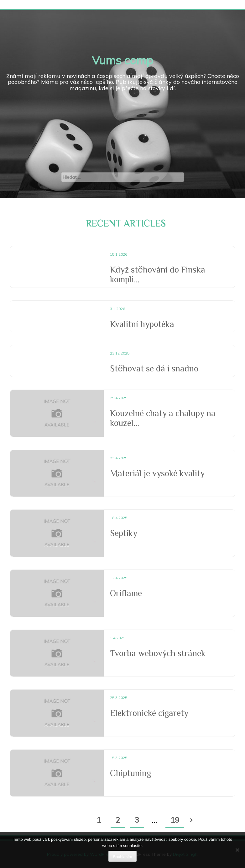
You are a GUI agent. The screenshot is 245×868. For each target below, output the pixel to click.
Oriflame (126, 593)
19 (175, 820)
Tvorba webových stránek (158, 653)
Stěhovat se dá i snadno (154, 368)
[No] (237, 850)
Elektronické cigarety (149, 713)
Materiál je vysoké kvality (157, 473)
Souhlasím (122, 857)
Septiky (124, 533)
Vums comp (122, 60)
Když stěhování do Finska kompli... (158, 274)
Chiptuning (130, 773)
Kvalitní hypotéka (142, 324)
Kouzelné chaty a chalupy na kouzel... (163, 418)
